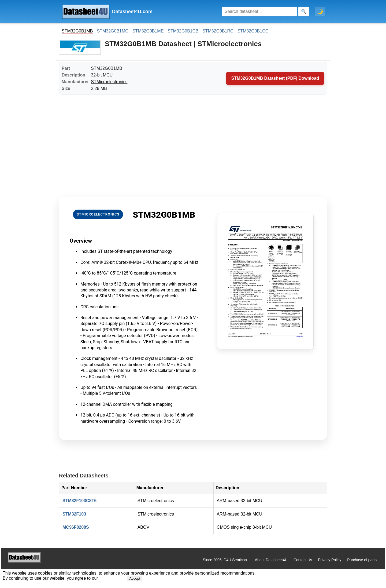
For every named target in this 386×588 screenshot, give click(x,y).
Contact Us (303, 560)
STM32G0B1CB (183, 31)
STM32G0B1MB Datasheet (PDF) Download (275, 78)
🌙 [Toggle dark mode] (320, 12)
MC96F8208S (76, 527)
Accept (135, 578)
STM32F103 (74, 514)
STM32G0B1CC (253, 31)
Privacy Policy (330, 560)
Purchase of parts (362, 560)
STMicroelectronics (109, 82)
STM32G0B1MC (112, 31)
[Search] (259, 12)
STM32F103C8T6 (79, 501)
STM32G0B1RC (218, 31)
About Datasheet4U (271, 560)
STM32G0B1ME (148, 31)
